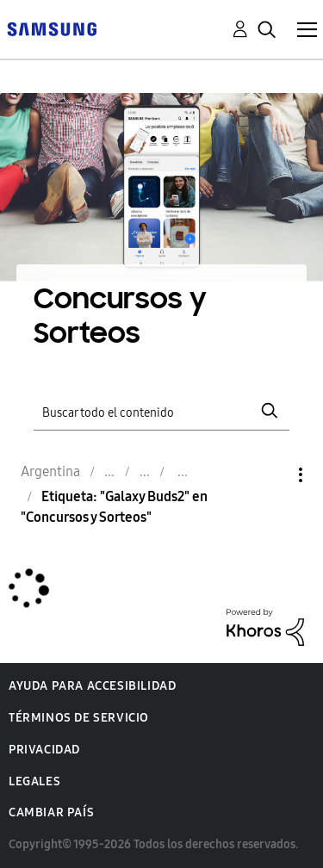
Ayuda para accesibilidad (92, 686)
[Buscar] (162, 410)
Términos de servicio (79, 718)
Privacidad (44, 750)
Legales (34, 781)
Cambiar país (51, 812)
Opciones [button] (271, 475)
